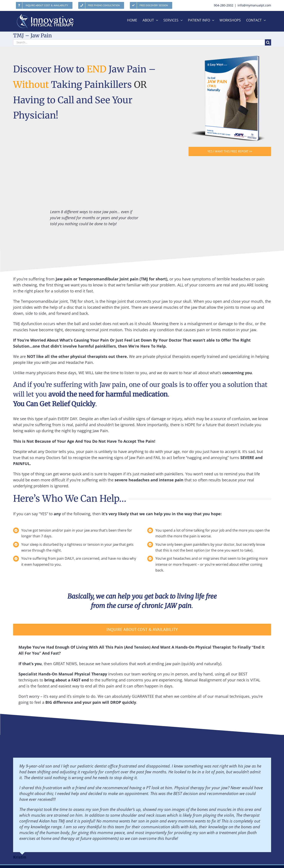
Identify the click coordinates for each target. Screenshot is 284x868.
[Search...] (139, 42)
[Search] (268, 42)
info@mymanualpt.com (254, 5)
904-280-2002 (224, 5)
